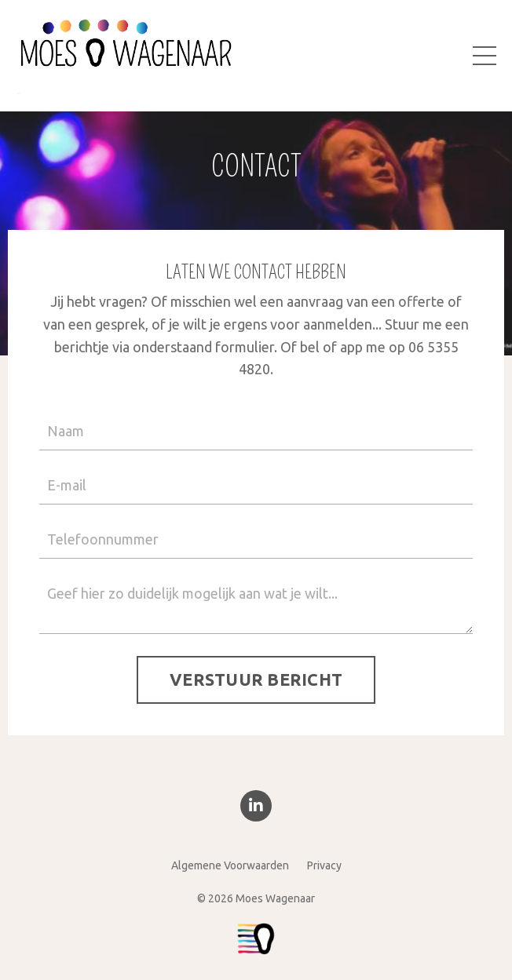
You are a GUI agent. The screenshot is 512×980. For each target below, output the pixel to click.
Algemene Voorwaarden (230, 865)
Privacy (324, 865)
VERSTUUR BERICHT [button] (256, 679)
